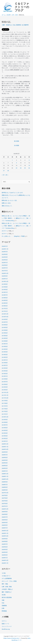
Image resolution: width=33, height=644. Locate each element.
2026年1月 (5, 246)
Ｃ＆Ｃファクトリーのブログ (22, 7)
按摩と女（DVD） (7, 203)
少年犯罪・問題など (7, 589)
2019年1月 (5, 292)
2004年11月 (5, 563)
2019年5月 (5, 290)
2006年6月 (5, 520)
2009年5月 (5, 460)
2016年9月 (5, 319)
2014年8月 (5, 341)
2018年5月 (5, 300)
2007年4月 (5, 503)
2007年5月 (5, 501)
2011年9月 (5, 401)
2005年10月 (5, 536)
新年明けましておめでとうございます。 (13, 193)
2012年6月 (5, 384)
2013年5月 (5, 368)
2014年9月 (5, 338)
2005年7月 (5, 544)
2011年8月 (5, 403)
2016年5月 (5, 327)
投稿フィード (5, 624)
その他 (4, 573)
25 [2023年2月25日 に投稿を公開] (25, 168)
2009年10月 (5, 449)
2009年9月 (5, 452)
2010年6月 (5, 428)
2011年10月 (5, 398)
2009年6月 (5, 457)
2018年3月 (5, 303)
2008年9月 (5, 482)
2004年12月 (5, 560)
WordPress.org (6, 629)
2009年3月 (5, 466)
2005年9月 (5, 539)
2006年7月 (5, 517)
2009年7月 (5, 455)
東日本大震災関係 (7, 597)
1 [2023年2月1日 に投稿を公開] (12, 160)
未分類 (4, 595)
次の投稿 (17, 145)
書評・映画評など (7, 25)
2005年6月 (5, 547)
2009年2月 (5, 468)
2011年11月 (5, 395)
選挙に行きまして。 (7, 206)
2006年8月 (5, 514)
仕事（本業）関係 (7, 587)
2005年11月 (5, 533)
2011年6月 (5, 409)
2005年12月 (5, 531)
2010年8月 (5, 422)
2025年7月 (5, 252)
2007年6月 (5, 498)
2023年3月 (5, 257)
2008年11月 (5, 476)
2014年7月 (5, 344)
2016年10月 (5, 317)
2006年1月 (5, 528)
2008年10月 (5, 479)
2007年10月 (5, 493)
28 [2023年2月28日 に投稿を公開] (8, 171)
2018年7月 (5, 295)
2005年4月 (5, 552)
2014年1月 (5, 360)
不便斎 (23, 236)
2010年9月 (5, 420)
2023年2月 (5, 260)
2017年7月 (5, 309)
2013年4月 (5, 371)
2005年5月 (5, 550)
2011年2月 (5, 411)
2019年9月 (5, 284)
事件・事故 (5, 584)
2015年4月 (5, 336)
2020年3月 (5, 276)
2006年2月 (5, 525)
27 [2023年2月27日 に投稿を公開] (4, 171)
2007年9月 (5, 495)
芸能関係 (18, 25)
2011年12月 (5, 392)
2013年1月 (5, 376)
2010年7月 (5, 425)
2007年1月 (5, 506)
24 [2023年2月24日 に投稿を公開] (21, 168)
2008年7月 (5, 485)
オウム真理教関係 (7, 578)
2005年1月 (5, 558)
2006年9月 (5, 512)
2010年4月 (5, 433)
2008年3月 (5, 490)
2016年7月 (5, 322)
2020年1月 (5, 279)
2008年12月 (5, 474)
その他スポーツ (6, 576)
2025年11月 (5, 249)
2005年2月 (5, 555)
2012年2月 (5, 390)
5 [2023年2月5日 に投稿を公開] (29, 160)
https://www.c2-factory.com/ (12, 638)
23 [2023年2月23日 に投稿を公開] (16, 168)
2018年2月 (5, 306)
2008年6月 (5, 487)
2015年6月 (5, 333)
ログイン (4, 621)
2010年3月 (5, 436)
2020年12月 (5, 273)
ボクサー (4, 231)
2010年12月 (5, 417)
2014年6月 (5, 346)
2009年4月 (5, 463)
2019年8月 (5, 287)
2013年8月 (5, 363)
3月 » (7, 175)
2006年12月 (5, 509)
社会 (14, 25)
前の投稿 (17, 141)
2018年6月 (5, 298)
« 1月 (3, 175)
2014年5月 (5, 349)
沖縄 (3, 600)
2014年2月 (5, 357)
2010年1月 (5, 441)
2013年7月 (5, 365)
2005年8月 (5, 541)
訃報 (3, 608)
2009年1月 (5, 471)
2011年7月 (5, 406)
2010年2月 (5, 438)
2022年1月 (5, 268)
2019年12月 (5, 281)
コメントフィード (7, 626)
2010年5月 (5, 430)
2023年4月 (5, 254)
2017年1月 (5, 311)
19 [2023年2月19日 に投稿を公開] (29, 165)
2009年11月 (5, 447)
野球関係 (4, 611)
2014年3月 (5, 355)
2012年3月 (5, 387)
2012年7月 (5, 382)
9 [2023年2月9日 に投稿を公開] (17, 163)
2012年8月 (5, 379)
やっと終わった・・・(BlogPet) (10, 236)
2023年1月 (5, 263)
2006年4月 (5, 523)
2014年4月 (5, 352)
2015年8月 (5, 330)
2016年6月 (5, 325)
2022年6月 (5, 265)
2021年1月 (5, 271)
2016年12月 (5, 314)
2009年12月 (5, 444)
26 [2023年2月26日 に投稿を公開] (29, 168)
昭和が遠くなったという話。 (10, 200)
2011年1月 (5, 414)
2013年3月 (5, 374)
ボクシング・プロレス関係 (9, 581)
